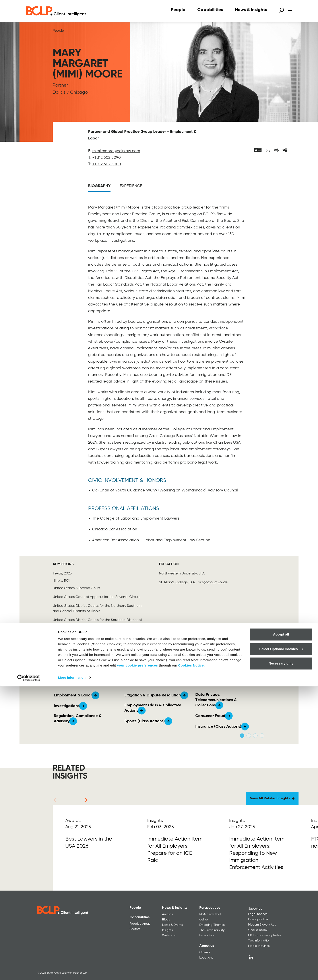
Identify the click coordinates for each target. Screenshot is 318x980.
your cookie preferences (137, 959)
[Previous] (55, 800)
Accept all (281, 928)
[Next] (86, 800)
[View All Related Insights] (272, 798)
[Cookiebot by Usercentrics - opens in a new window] (29, 971)
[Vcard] (258, 150)
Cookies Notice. (192, 959)
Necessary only (281, 957)
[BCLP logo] (56, 11)
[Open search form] (281, 10)
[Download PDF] (268, 150)
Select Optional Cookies (281, 942)
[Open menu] (290, 10)
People (58, 31)
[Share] (285, 150)
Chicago (79, 92)
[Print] (276, 150)
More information (72, 971)
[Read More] (94, 848)
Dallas (59, 92)
